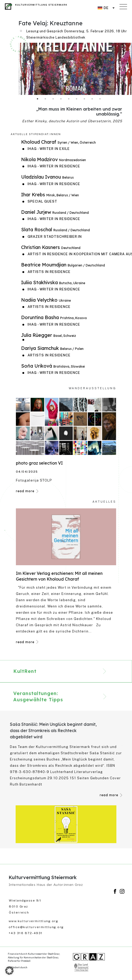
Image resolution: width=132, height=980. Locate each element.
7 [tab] (84, 99)
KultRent (25, 671)
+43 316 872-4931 (26, 933)
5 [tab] (69, 99)
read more (25, 491)
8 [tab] (92, 99)
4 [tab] (61, 99)
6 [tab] (77, 99)
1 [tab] (37, 99)
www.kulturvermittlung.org (33, 921)
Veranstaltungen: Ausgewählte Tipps (38, 696)
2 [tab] (45, 99)
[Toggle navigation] (124, 5)
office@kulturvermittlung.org (36, 927)
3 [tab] (53, 99)
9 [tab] (100, 99)
